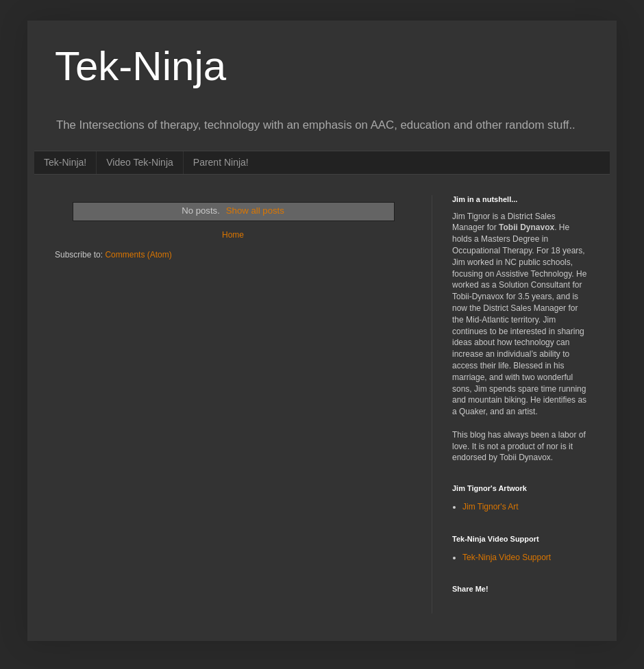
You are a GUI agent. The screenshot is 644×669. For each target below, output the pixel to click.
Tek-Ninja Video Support (507, 557)
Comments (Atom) (138, 255)
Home (233, 235)
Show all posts (255, 211)
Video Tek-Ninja (140, 162)
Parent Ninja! (221, 162)
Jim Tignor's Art (491, 507)
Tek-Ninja (140, 66)
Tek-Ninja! (65, 162)
